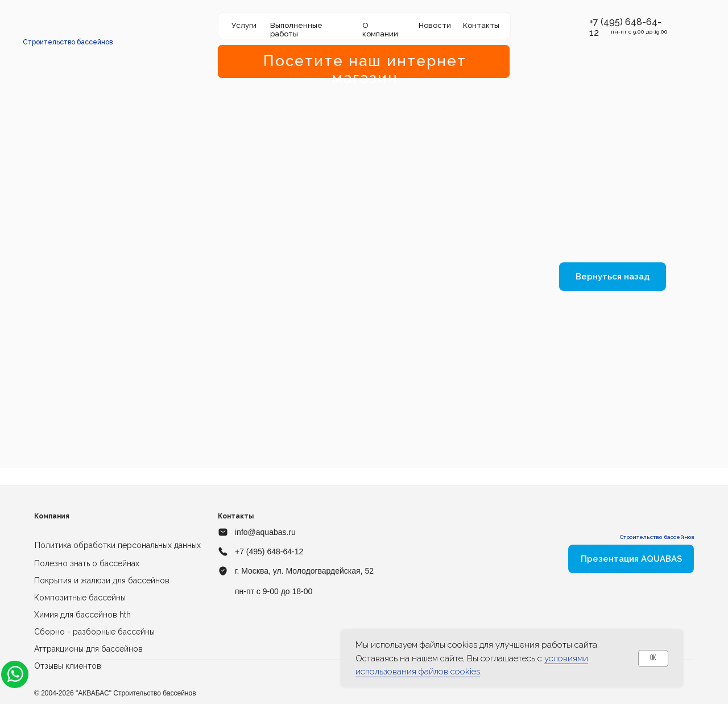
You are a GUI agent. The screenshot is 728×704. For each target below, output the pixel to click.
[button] (583, 22)
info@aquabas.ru (265, 532)
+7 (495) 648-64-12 (269, 551)
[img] (68, 26)
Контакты (481, 25)
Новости (435, 25)
